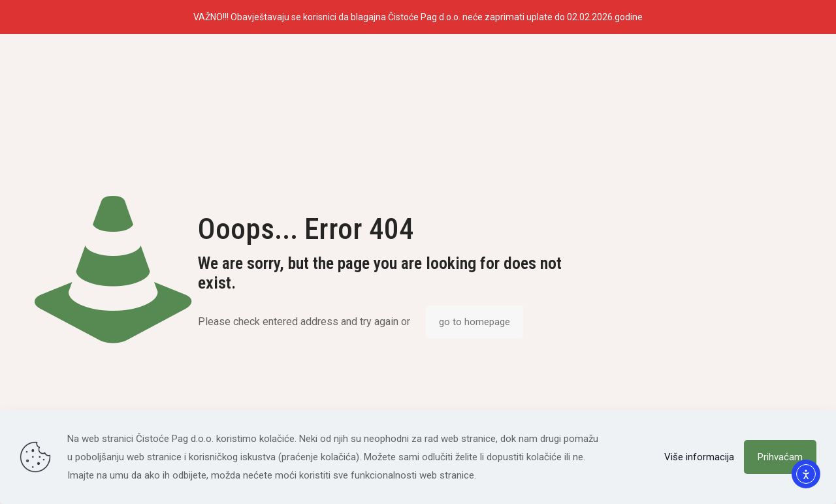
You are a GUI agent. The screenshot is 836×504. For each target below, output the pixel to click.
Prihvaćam (780, 457)
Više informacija (699, 457)
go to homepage (474, 322)
